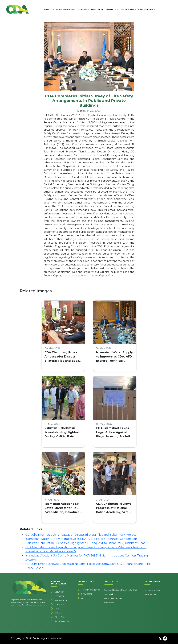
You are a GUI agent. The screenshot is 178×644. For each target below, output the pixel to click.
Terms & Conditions (62, 621)
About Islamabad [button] (146, 9)
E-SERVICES (59, 596)
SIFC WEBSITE (87, 594)
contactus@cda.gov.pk (113, 598)
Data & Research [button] (127, 9)
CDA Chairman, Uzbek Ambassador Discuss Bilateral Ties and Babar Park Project (62, 357)
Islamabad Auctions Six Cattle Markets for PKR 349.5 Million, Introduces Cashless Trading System (63, 508)
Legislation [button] (111, 9)
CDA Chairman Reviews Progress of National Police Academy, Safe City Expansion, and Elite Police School (114, 508)
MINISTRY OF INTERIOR (90, 590)
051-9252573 (109, 602)
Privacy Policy (60, 617)
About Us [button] (48, 9)
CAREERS (58, 613)
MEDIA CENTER (61, 600)
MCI (83, 598)
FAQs (57, 609)
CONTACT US (60, 604)
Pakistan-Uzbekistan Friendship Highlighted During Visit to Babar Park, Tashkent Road (62, 433)
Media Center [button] (97, 9)
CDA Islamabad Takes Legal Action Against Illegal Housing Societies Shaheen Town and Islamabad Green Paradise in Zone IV (115, 433)
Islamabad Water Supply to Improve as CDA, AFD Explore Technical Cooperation (114, 357)
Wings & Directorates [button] (66, 9)
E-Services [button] (83, 9)
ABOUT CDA (59, 592)
